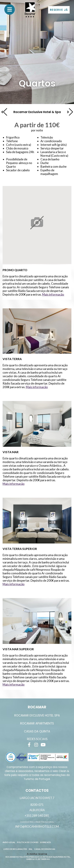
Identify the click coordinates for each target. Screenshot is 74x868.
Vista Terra (12, 359)
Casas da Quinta (37, 731)
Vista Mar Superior (18, 649)
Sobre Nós (46, 842)
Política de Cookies (28, 842)
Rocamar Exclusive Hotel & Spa (37, 112)
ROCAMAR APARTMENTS (37, 723)
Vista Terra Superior (20, 549)
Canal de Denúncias (45, 849)
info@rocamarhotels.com (37, 826)
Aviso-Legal (9, 842)
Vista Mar (11, 452)
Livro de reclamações (15, 849)
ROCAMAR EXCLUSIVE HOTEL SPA (37, 715)
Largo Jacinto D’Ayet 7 (37, 798)
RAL (31, 849)
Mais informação (53, 294)
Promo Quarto (15, 270)
